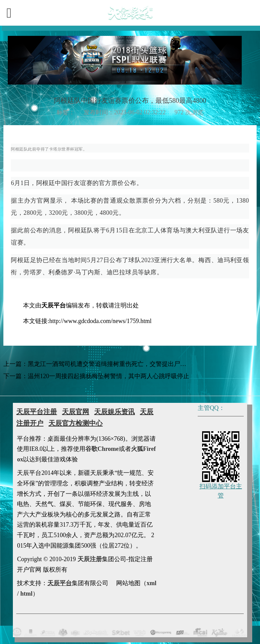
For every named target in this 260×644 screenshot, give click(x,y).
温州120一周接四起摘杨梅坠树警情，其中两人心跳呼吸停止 (109, 376)
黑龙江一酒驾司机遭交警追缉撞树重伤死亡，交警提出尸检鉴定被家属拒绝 (128, 364)
